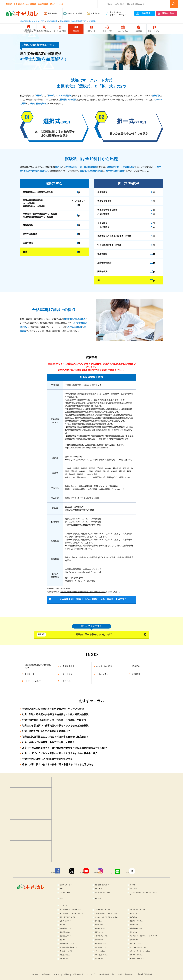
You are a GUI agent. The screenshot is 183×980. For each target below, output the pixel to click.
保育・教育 (100, 890)
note (133, 874)
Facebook (45, 874)
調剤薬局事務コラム (139, 939)
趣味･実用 (99, 901)
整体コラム (135, 917)
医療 (62, 890)
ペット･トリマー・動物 (105, 894)
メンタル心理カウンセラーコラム (74, 913)
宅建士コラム (101, 955)
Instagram (97, 874)
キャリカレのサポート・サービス (118, 13)
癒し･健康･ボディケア (105, 885)
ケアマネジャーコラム (105, 948)
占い (62, 901)
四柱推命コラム (67, 976)
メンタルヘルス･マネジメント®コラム (73, 918)
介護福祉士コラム (68, 948)
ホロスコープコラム (139, 972)
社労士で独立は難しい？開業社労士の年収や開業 (47, 760)
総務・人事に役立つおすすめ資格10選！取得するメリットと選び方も (58, 765)
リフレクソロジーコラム (70, 924)
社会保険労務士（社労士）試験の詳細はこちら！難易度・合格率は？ (93, 599)
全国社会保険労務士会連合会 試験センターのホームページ (83, 592)
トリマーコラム (102, 967)
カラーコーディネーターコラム (143, 967)
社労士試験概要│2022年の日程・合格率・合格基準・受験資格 (54, 721)
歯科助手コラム (67, 943)
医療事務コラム (102, 939)
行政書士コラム (137, 955)
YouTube (80, 874)
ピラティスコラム (68, 931)
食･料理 (134, 885)
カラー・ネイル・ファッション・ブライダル (144, 895)
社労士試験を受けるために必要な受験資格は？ (46, 732)
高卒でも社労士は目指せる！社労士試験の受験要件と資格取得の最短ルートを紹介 (64, 749)
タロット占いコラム (104, 972)
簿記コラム (65, 955)
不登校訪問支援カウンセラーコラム (109, 918)
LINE (116, 874)
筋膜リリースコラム (139, 931)
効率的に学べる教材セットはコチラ (75, 635)
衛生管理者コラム (103, 963)
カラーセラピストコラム (105, 913)
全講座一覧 (52, 13)
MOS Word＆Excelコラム (141, 963)
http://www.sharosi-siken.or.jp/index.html (83, 572)
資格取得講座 (52, 21)
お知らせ (110, 4)
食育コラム (65, 935)
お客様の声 (95, 13)
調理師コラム (101, 935)
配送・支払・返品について (135, 4)
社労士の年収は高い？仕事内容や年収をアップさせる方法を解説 (55, 726)
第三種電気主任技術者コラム (72, 963)
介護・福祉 (135, 890)
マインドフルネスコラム (140, 913)
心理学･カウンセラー (69, 885)
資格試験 (92, 21)
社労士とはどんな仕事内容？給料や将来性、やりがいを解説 (53, 710)
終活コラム (135, 943)
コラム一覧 (65, 908)
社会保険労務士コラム (69, 959)
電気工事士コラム (138, 959)
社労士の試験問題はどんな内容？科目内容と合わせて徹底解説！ (55, 738)
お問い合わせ (120, 4)
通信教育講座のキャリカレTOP (32, 21)
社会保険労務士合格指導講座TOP (73, 21)
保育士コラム (101, 943)
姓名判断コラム (102, 976)
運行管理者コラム (103, 959)
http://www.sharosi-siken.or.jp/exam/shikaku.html (87, 448)
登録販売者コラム (68, 939)
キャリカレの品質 (74, 13)
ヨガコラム (135, 924)
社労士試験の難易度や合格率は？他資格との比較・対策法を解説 (55, 715)
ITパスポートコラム (68, 967)
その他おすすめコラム (140, 976)
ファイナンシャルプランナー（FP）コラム (142, 949)
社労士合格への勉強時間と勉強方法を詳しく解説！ (48, 743)
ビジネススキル (67, 894)
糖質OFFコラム (137, 935)
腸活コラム (100, 931)
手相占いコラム (67, 972)
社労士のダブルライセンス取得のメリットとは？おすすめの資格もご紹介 (60, 754)
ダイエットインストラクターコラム (109, 925)
